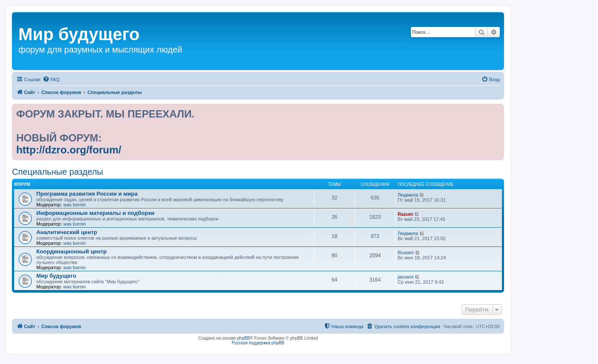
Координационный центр (72, 251)
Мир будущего (56, 276)
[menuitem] (51, 79)
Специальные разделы (57, 172)
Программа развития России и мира (87, 194)
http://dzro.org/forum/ (69, 150)
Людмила (408, 195)
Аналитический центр (67, 232)
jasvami (406, 277)
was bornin (75, 205)
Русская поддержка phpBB (258, 343)
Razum (405, 214)
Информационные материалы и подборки (95, 213)
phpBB (243, 338)
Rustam (406, 252)
